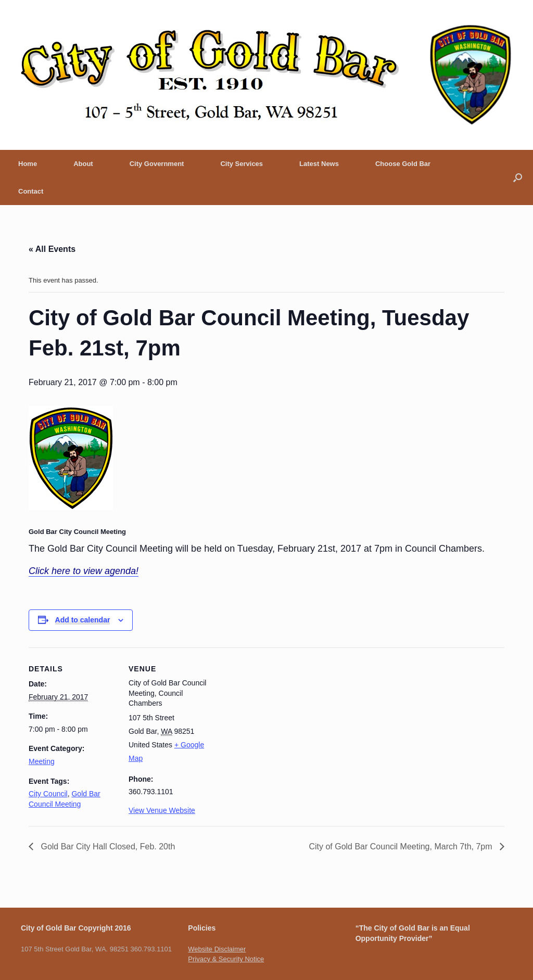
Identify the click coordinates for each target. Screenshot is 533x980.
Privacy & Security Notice (226, 959)
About (83, 164)
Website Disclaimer (217, 949)
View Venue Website (162, 810)
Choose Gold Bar (403, 164)
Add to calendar (83, 620)
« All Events (52, 249)
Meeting (42, 761)
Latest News (319, 164)
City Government (157, 164)
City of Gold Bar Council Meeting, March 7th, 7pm (402, 847)
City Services (242, 164)
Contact (31, 191)
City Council (48, 794)
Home (28, 164)
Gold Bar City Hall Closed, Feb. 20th (107, 847)
